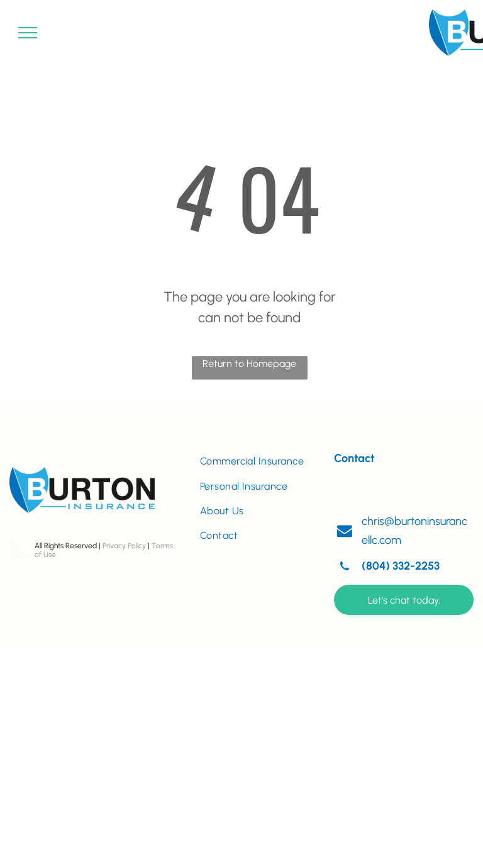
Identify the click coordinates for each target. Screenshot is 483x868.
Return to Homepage (249, 364)
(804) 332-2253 (401, 566)
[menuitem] (258, 461)
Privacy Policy (124, 546)
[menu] (28, 33)
